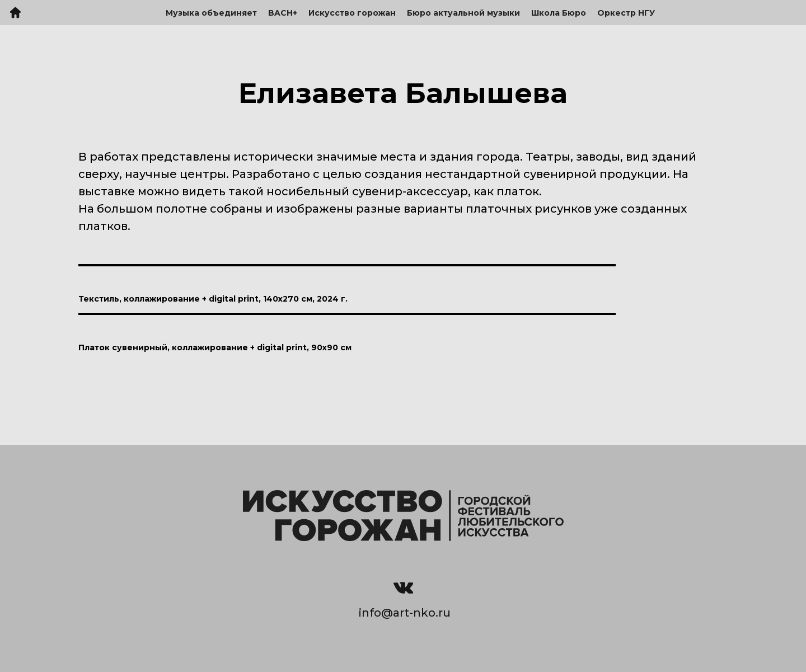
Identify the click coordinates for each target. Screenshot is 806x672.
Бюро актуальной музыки (463, 13)
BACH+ (283, 13)
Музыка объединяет (211, 13)
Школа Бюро (559, 13)
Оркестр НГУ (626, 13)
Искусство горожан (352, 13)
